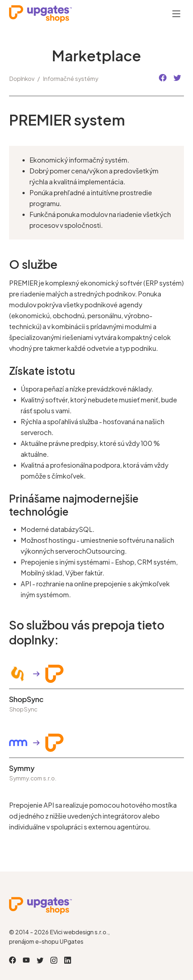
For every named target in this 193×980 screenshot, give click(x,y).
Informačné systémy (71, 79)
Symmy (22, 768)
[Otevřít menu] (176, 14)
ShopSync (26, 699)
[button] (163, 78)
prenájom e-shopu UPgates (46, 941)
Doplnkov (22, 79)
